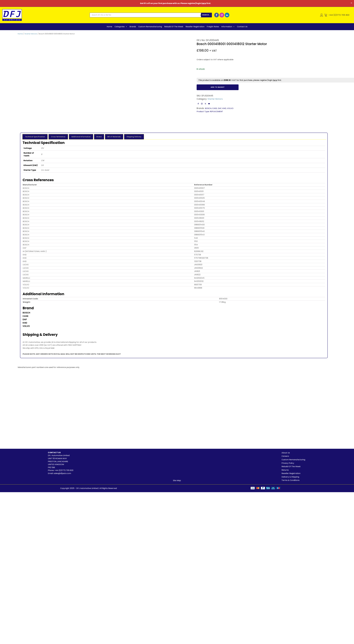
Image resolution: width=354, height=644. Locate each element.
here (204, 3)
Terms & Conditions (291, 480)
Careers (285, 456)
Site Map (177, 480)
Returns (285, 470)
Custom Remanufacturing (150, 27)
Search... (206, 15)
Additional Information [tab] (76, 137)
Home (109, 27)
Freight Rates (213, 27)
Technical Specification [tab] (34, 137)
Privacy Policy (288, 463)
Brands (133, 27)
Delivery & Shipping (290, 477)
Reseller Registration (195, 27)
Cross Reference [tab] (55, 137)
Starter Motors (31, 34)
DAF (220, 108)
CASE (215, 108)
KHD (224, 108)
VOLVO (230, 108)
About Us (286, 453)
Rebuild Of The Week (174, 27)
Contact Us (242, 27)
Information (228, 27)
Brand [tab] (92, 137)
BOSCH (208, 108)
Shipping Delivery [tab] (122, 137)
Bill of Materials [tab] (105, 137)
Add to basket (218, 87)
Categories (121, 27)
